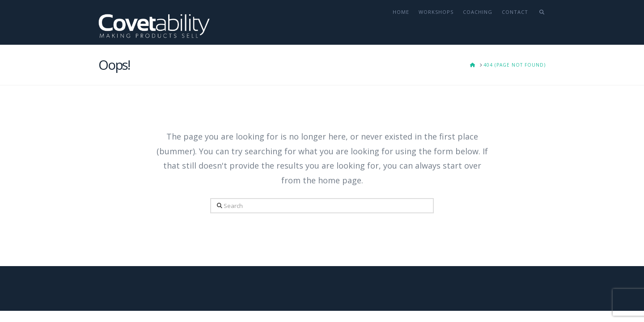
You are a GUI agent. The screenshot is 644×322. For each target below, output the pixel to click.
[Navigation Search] (539, 22)
